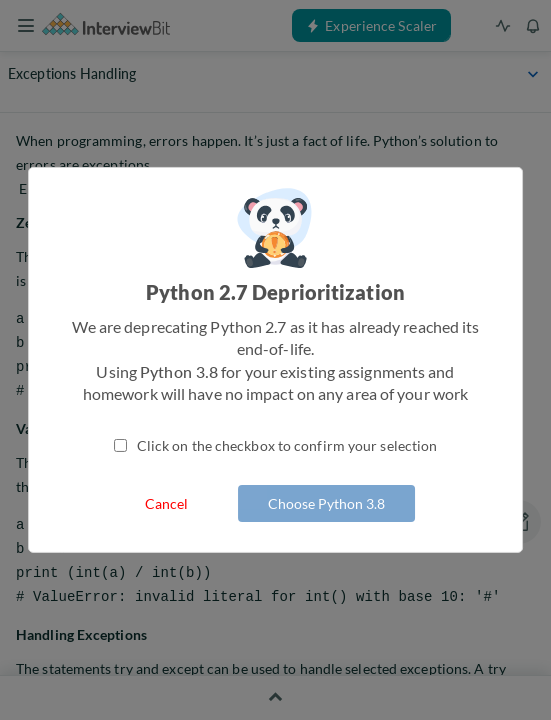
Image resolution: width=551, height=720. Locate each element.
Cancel (166, 503)
